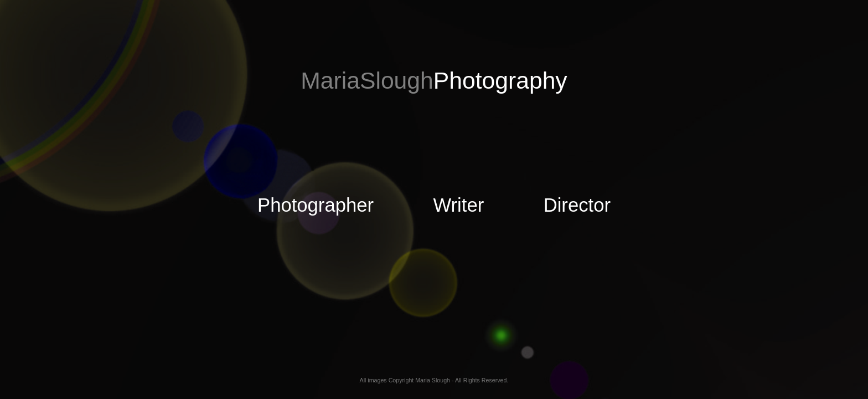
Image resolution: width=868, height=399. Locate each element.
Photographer (316, 205)
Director (558, 205)
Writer (440, 205)
